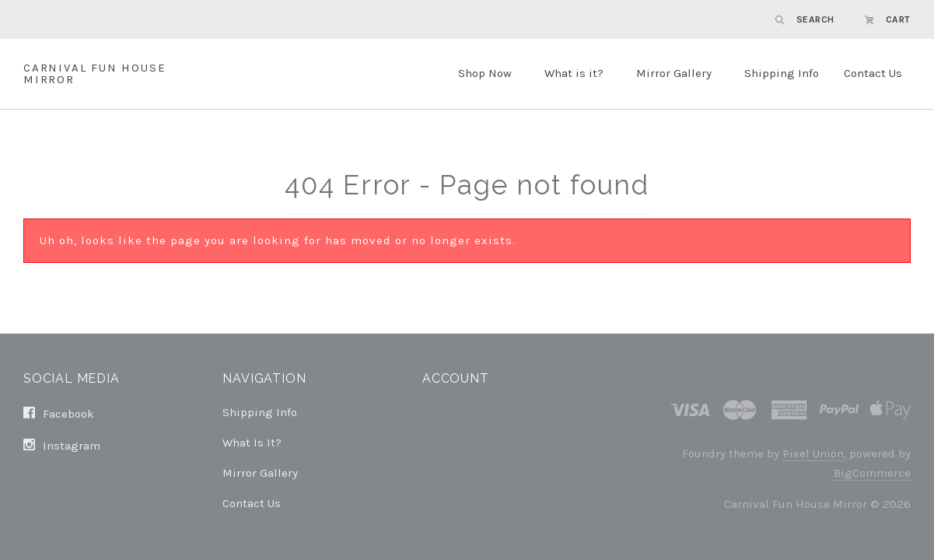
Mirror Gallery (674, 73)
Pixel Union (813, 453)
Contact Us (873, 73)
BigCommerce (872, 473)
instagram (62, 445)
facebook (59, 414)
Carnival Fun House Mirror (94, 74)
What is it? (574, 73)
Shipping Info (782, 73)
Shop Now (485, 73)
